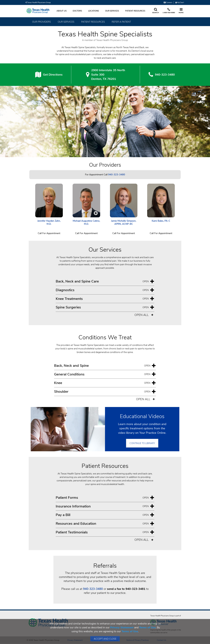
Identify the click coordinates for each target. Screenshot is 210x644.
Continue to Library (142, 443)
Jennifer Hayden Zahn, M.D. (49, 222)
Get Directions (53, 75)
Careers (168, 3)
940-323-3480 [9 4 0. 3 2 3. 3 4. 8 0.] (165, 75)
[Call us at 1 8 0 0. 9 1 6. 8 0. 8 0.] (169, 11)
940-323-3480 (93, 589)
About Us (61, 11)
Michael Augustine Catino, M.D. (86, 222)
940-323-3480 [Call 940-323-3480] (117, 175)
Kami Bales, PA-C (161, 221)
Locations (94, 11)
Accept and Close (105, 639)
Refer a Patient (121, 22)
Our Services (112, 11)
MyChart (180, 3)
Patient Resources (135, 11)
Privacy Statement (122, 627)
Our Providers (42, 22)
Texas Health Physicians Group (38, 3)
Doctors (77, 11)
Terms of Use (147, 627)
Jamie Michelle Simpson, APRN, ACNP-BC (124, 222)
